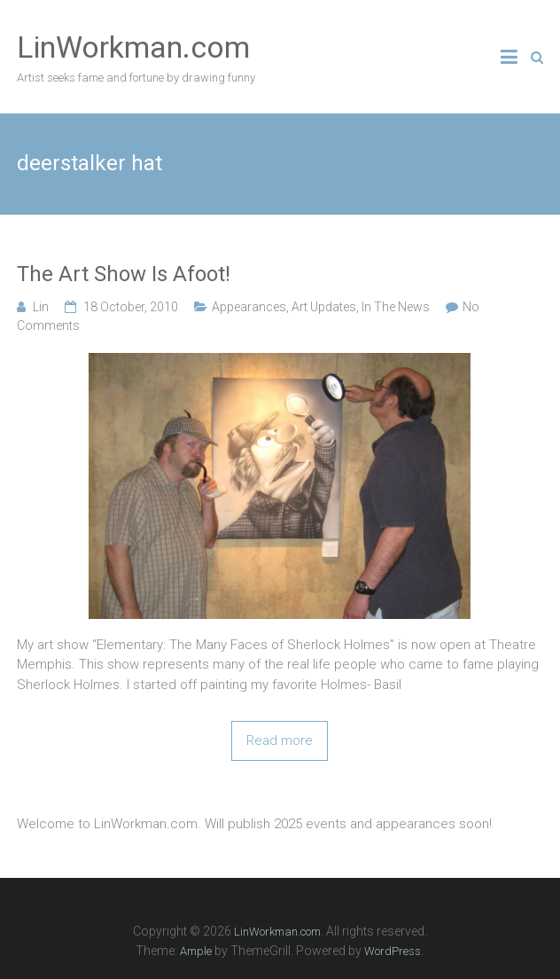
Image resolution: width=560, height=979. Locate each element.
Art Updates (324, 307)
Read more (280, 740)
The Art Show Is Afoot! (124, 274)
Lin (41, 307)
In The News (396, 307)
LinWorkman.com (133, 47)
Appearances (249, 307)
